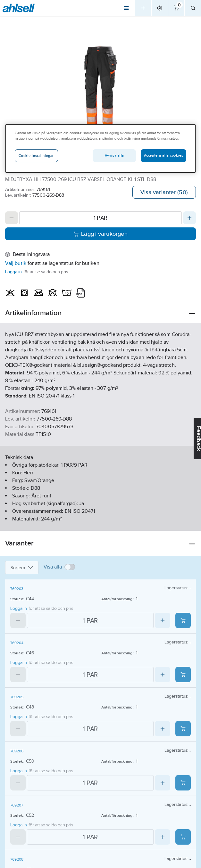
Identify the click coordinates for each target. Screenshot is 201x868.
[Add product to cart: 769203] (183, 620)
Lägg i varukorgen (100, 234)
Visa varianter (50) (164, 192)
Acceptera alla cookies (164, 155)
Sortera (22, 568)
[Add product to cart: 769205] (183, 729)
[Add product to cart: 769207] (183, 837)
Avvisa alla (114, 155)
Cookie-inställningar (36, 156)
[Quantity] (100, 218)
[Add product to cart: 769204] (183, 675)
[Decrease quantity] (12, 218)
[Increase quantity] (189, 218)
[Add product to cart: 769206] (183, 783)
